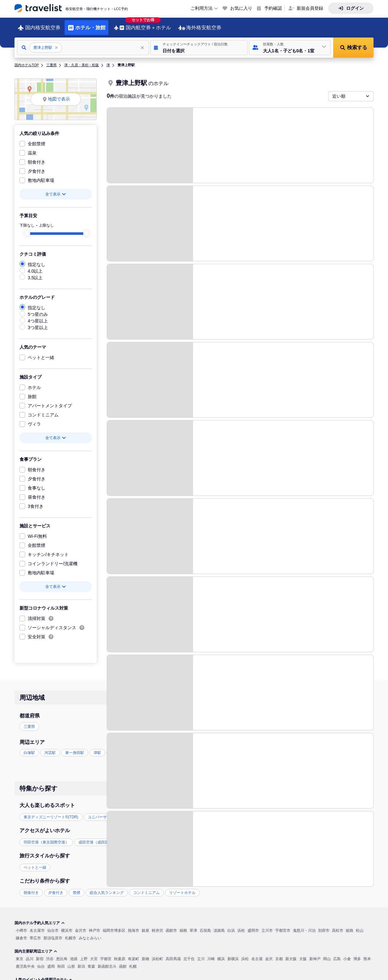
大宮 (94, 954)
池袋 (74, 954)
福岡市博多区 (114, 926)
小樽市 (21, 926)
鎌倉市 (21, 933)
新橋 (145, 954)
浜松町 (157, 954)
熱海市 (134, 926)
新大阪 (291, 954)
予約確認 (273, 8)
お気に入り (241, 8)
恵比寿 (62, 954)
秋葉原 (120, 954)
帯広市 (35, 933)
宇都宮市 (283, 926)
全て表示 (56, 189)
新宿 (40, 954)
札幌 (133, 962)
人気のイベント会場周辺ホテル (43, 975)
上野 (84, 954)
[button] (199, 43)
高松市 (338, 926)
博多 (357, 954)
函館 (123, 962)
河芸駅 (50, 748)
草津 (193, 926)
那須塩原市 (53, 933)
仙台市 (53, 926)
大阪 (303, 954)
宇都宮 (106, 954)
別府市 (324, 926)
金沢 (269, 954)
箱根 (183, 926)
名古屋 (257, 954)
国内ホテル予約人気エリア (40, 918)
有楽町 (134, 954)
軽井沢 (157, 926)
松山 (360, 926)
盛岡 (51, 962)
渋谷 (50, 954)
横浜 (221, 954)
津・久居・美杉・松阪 (82, 60)
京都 (279, 954)
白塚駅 (29, 748)
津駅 (97, 748)
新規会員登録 (310, 8)
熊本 (367, 954)
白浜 (231, 926)
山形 (71, 962)
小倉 (347, 954)
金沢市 (81, 926)
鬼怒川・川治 (304, 926)
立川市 (267, 926)
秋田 (61, 962)
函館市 (171, 926)
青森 (91, 962)
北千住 (189, 954)
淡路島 (219, 926)
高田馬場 (173, 954)
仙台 (41, 962)
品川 (30, 954)
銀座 (145, 926)
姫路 (350, 926)
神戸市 (94, 926)
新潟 (81, 962)
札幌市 (71, 933)
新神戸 (315, 954)
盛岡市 (253, 926)
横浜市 (67, 926)
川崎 (211, 954)
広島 (337, 954)
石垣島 (205, 926)
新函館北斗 (107, 962)
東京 (20, 954)
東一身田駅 (75, 748)
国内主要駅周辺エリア (36, 947)
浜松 (241, 926)
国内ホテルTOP (27, 60)
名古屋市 (37, 926)
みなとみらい (90, 933)
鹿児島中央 (25, 962)
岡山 (327, 954)
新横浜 (233, 954)
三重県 (51, 60)
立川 (201, 954)
